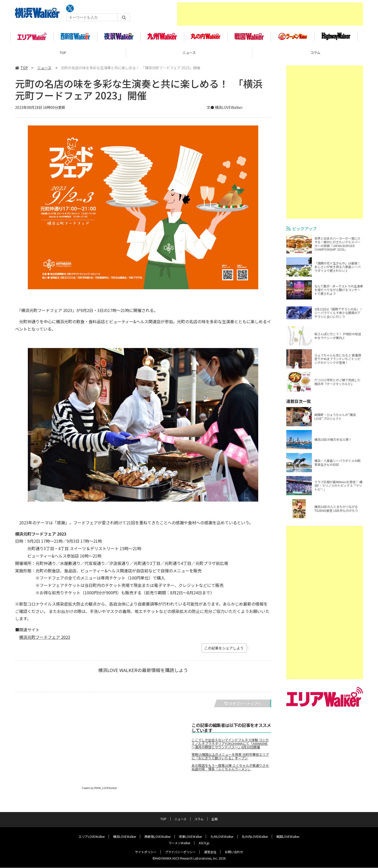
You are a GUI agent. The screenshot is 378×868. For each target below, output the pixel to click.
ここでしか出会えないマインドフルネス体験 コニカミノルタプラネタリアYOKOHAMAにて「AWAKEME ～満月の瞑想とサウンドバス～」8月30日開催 (230, 746)
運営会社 (210, 852)
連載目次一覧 (299, 403)
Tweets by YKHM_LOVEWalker (99, 790)
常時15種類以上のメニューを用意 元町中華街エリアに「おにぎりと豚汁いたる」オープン (230, 758)
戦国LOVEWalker (288, 837)
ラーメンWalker (179, 843)
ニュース (189, 55)
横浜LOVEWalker (125, 837)
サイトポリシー (146, 852)
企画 (215, 819)
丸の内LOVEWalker (255, 837)
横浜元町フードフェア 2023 (45, 639)
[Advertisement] (270, 14)
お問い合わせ (234, 852)
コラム (199, 819)
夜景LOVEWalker (191, 837)
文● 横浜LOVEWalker (225, 110)
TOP (63, 55)
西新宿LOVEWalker (158, 837)
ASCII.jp (204, 843)
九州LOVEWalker (222, 837)
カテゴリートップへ (243, 706)
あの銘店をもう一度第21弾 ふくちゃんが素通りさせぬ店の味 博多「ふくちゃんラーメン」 (230, 769)
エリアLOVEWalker (92, 837)
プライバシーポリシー (180, 852)
